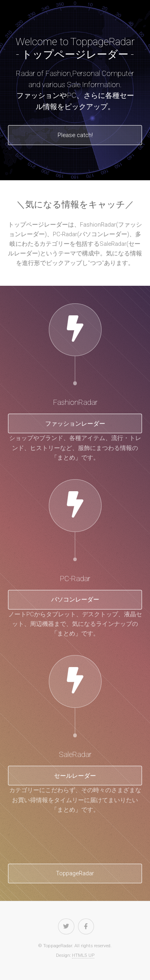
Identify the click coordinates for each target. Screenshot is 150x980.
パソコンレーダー (75, 600)
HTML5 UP (83, 955)
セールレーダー (75, 776)
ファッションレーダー (75, 424)
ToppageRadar (75, 873)
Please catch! (75, 135)
